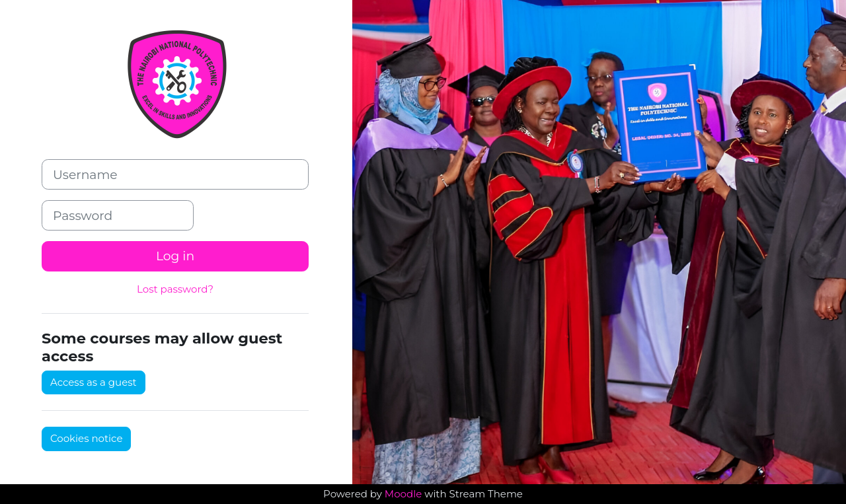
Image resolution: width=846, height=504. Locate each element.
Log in (175, 256)
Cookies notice (86, 438)
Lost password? (175, 289)
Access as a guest (94, 382)
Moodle (403, 494)
